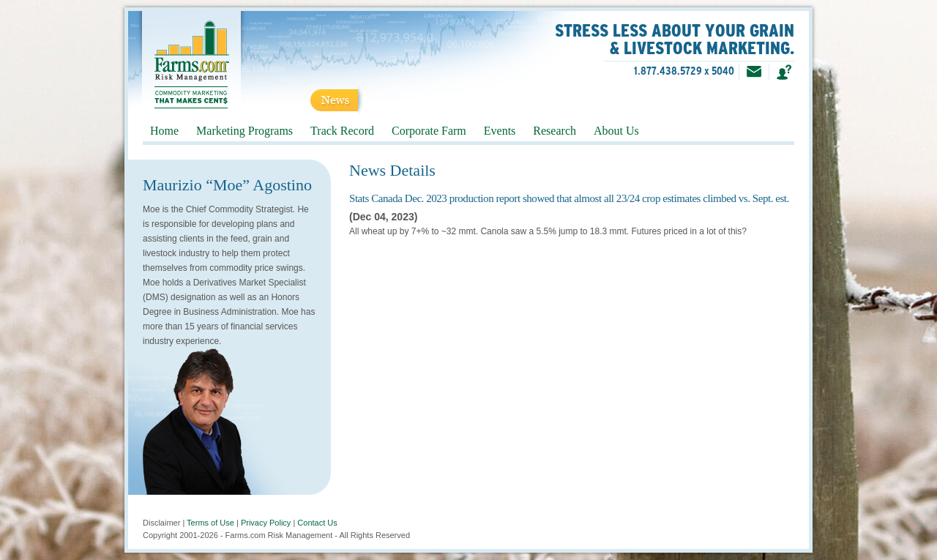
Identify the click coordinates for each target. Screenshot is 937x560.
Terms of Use (210, 523)
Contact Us (317, 523)
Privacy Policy (266, 523)
